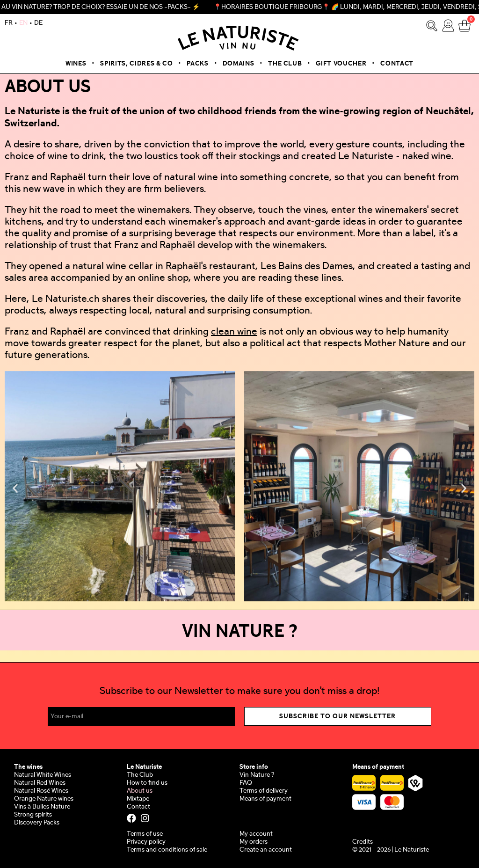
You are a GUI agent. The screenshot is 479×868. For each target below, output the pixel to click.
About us (140, 791)
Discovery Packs (37, 823)
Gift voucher (341, 64)
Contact (397, 64)
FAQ (246, 783)
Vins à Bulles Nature (42, 807)
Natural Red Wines (40, 783)
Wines (76, 64)
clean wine (234, 332)
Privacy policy (146, 842)
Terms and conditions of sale (167, 850)
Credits (363, 842)
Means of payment (265, 799)
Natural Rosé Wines (41, 791)
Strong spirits (33, 815)
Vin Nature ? (257, 775)
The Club (285, 64)
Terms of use (145, 834)
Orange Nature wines (44, 799)
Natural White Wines (43, 775)
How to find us (147, 783)
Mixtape (138, 799)
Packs (197, 64)
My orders (254, 842)
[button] (15, 488)
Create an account (266, 850)
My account (256, 834)
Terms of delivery (264, 791)
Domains (239, 64)
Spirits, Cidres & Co (136, 64)
